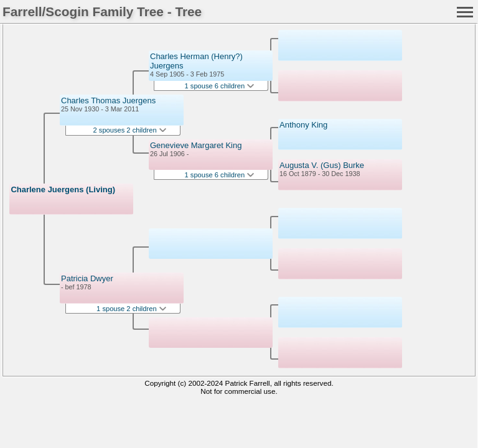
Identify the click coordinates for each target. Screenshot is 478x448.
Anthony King (303, 125)
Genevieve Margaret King (196, 145)
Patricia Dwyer (87, 278)
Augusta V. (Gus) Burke (322, 165)
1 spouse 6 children (220, 86)
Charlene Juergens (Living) (63, 189)
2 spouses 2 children (130, 130)
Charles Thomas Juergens (108, 100)
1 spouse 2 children (131, 309)
